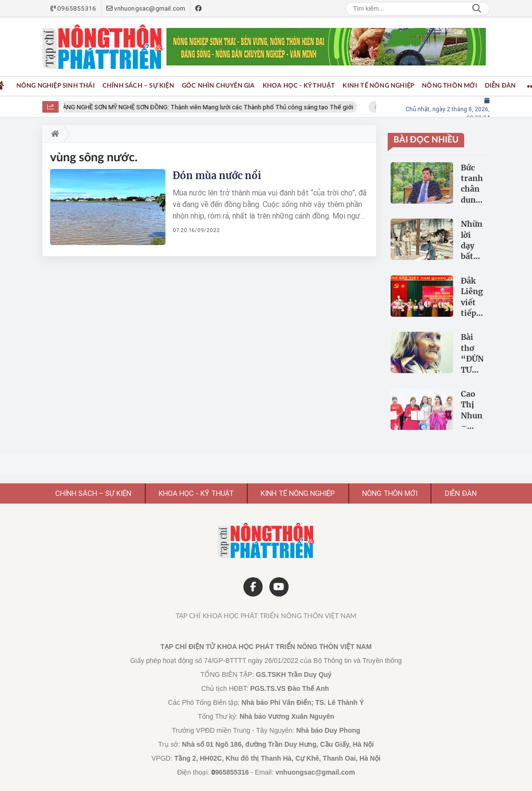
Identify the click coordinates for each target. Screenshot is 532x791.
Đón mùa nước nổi (217, 175)
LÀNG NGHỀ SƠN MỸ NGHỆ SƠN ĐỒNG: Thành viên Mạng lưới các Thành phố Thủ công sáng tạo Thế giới (210, 107)
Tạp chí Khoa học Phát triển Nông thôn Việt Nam (266, 616)
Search (477, 9)
